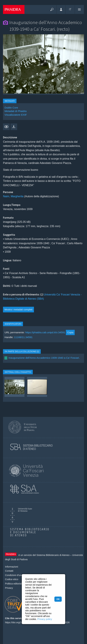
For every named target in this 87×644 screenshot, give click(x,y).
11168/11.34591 (23, 337)
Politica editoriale (14, 584)
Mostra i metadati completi (18, 310)
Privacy (9, 588)
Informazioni (11, 567)
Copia (70, 332)
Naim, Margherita (13, 196)
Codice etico (12, 579)
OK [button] (58, 599)
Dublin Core (11, 108)
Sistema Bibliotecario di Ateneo (53, 555)
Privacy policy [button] (45, 619)
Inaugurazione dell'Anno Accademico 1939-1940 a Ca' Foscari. (44, 358)
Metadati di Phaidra (15, 111)
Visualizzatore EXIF (16, 115)
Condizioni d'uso (14, 575)
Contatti (9, 571)
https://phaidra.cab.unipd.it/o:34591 (45, 332)
